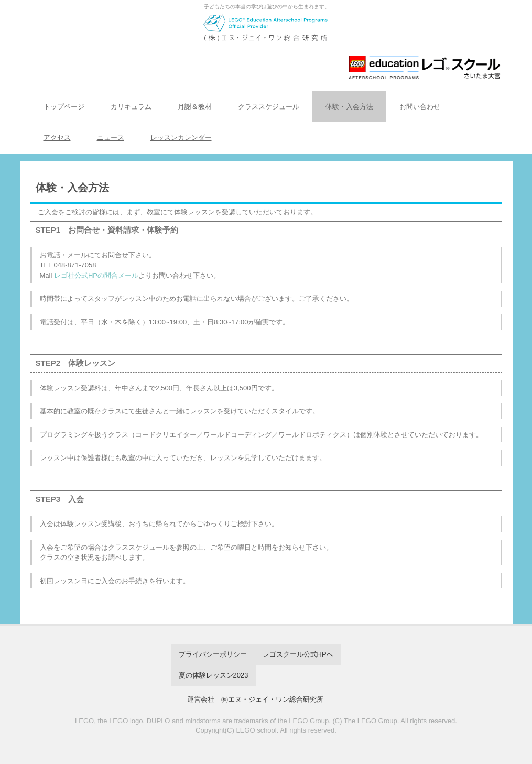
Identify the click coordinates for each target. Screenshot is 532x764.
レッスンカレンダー (181, 138)
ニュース (111, 138)
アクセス (57, 138)
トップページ (64, 107)
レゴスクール (266, 46)
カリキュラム (131, 107)
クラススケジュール (269, 107)
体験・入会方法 (349, 107)
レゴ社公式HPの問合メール (96, 275)
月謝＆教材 (195, 107)
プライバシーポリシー (213, 654)
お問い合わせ (420, 107)
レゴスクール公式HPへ (298, 654)
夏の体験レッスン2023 (214, 675)
